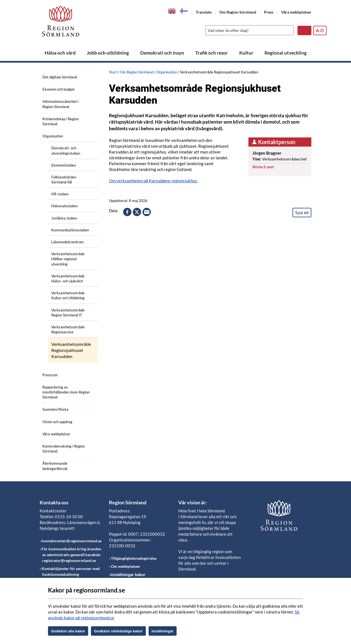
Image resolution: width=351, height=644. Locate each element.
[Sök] (248, 30)
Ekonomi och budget (58, 89)
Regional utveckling (286, 53)
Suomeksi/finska (55, 409)
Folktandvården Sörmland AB (64, 180)
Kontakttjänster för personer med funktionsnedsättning (71, 571)
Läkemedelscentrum (68, 242)
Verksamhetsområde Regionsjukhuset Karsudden (71, 350)
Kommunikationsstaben (70, 230)
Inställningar (163, 631)
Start (113, 72)
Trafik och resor (212, 53)
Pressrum (50, 375)
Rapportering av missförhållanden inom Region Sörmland (66, 392)
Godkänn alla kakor (68, 631)
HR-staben (60, 194)
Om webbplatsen (125, 566)
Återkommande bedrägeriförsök (55, 466)
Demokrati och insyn (162, 53)
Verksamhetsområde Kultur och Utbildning (68, 295)
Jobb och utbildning (108, 53)
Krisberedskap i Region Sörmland (61, 121)
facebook (127, 212)
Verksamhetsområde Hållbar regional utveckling (68, 259)
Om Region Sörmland (238, 12)
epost (147, 212)
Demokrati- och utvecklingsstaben (66, 150)
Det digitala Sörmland (60, 77)
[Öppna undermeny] (90, 76)
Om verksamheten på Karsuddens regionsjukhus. (153, 181)
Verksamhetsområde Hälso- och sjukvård (68, 278)
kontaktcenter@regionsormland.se (72, 541)
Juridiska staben (64, 218)
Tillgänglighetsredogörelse (134, 558)
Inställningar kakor (128, 575)
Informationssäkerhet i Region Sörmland (60, 104)
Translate (204, 12)
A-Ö (320, 30)
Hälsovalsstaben (64, 206)
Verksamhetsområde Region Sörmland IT (68, 313)
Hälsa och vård (60, 53)
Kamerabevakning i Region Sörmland (64, 449)
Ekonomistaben (64, 165)
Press (269, 12)
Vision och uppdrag (57, 422)
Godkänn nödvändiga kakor (118, 631)
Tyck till (302, 213)
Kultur (246, 53)
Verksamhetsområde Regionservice (68, 329)
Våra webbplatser (296, 12)
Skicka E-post (263, 167)
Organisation (53, 136)
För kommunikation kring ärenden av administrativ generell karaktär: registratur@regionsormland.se (72, 555)
